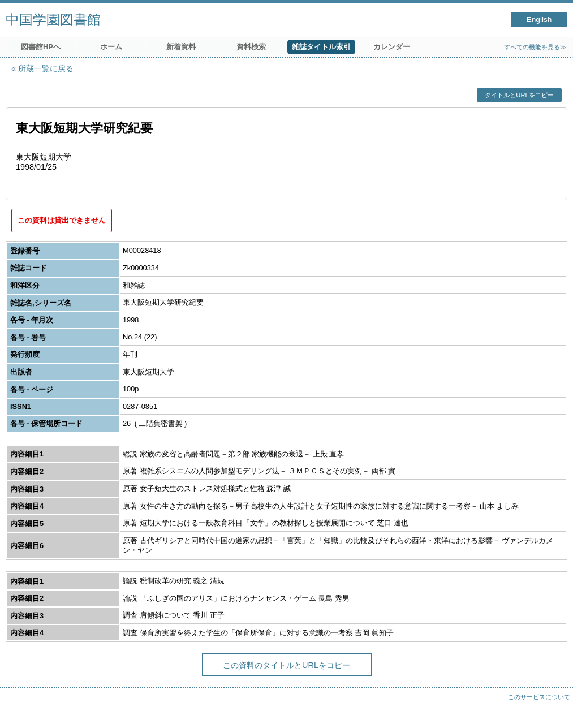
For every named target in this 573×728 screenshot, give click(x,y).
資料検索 (251, 47)
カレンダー (392, 47)
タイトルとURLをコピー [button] (519, 95)
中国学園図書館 (53, 20)
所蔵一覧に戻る (46, 68)
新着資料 (181, 47)
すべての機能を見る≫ (535, 47)
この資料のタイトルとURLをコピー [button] (286, 665)
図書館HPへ (41, 47)
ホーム (111, 47)
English (539, 20)
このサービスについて (539, 697)
